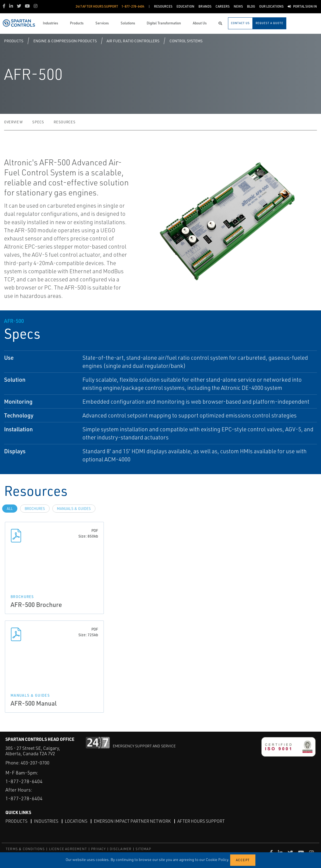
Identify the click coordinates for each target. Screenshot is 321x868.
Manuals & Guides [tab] (74, 509)
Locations (76, 821)
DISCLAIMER (121, 849)
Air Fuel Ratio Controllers (133, 41)
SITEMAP (143, 849)
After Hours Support (201, 821)
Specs (38, 122)
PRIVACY (98, 849)
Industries (46, 821)
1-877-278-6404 (24, 781)
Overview (13, 122)
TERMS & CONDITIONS (25, 849)
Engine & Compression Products (65, 41)
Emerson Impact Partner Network (132, 821)
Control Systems (186, 41)
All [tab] (10, 509)
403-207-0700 (35, 763)
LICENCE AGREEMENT (68, 849)
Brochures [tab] (35, 509)
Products (14, 41)
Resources (65, 122)
